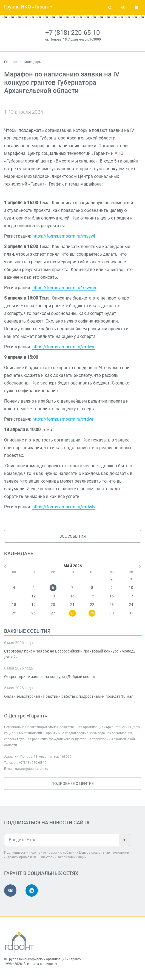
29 (92, 613)
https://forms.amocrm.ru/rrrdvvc (64, 347)
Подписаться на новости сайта (47, 823)
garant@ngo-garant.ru (32, 769)
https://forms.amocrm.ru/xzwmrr (64, 288)
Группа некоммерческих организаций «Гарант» (44, 959)
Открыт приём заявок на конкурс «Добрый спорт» (50, 677)
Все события (73, 536)
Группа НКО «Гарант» (28, 7)
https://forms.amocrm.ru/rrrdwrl (63, 419)
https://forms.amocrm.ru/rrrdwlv (64, 507)
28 (72, 613)
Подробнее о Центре (73, 784)
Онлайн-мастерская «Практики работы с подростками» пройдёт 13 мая (69, 696)
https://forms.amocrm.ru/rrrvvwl (64, 236)
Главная (11, 62)
